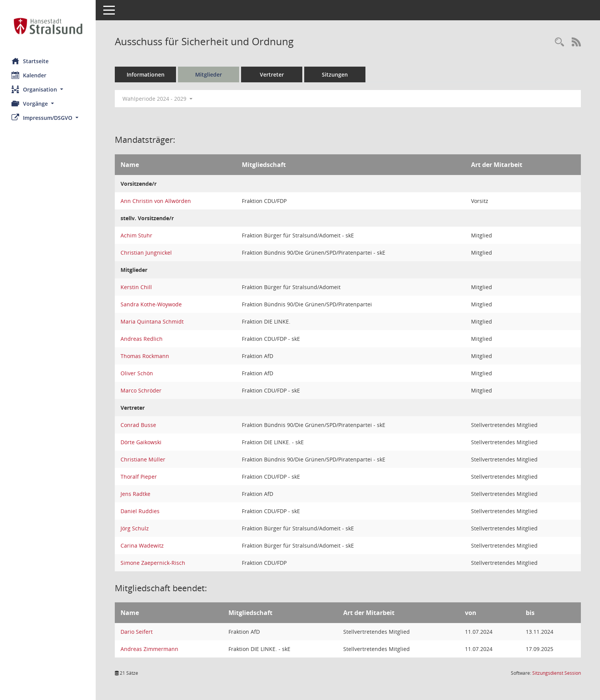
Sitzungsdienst (557, 673)
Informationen (146, 74)
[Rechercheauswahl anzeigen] (559, 42)
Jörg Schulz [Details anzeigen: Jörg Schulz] (135, 528)
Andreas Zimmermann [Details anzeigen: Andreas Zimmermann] (149, 649)
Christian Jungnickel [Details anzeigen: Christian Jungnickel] (146, 253)
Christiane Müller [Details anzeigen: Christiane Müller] (143, 459)
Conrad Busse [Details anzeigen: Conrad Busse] (138, 425)
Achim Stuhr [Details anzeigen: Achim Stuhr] (136, 235)
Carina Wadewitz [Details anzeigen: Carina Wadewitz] (142, 545)
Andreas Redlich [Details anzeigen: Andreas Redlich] (142, 339)
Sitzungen (335, 74)
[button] (48, 89)
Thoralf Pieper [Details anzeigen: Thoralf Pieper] (139, 477)
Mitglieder (209, 74)
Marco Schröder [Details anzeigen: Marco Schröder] (141, 390)
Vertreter (272, 74)
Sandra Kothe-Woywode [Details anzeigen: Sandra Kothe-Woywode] (151, 304)
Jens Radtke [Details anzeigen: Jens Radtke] (135, 494)
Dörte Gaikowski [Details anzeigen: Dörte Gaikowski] (141, 442)
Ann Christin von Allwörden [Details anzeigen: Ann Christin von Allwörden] (156, 201)
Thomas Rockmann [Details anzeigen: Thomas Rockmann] (145, 356)
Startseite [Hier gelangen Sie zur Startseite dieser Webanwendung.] (30, 61)
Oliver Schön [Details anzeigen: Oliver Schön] (137, 373)
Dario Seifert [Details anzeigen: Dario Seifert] (137, 632)
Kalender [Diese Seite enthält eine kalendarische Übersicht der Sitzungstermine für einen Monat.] (29, 75)
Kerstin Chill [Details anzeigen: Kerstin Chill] (136, 287)
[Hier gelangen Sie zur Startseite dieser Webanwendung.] (48, 26)
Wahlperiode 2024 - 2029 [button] (157, 99)
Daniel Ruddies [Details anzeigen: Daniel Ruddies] (140, 511)
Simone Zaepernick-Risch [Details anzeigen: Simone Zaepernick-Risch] (153, 563)
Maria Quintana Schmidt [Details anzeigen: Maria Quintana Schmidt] (152, 321)
